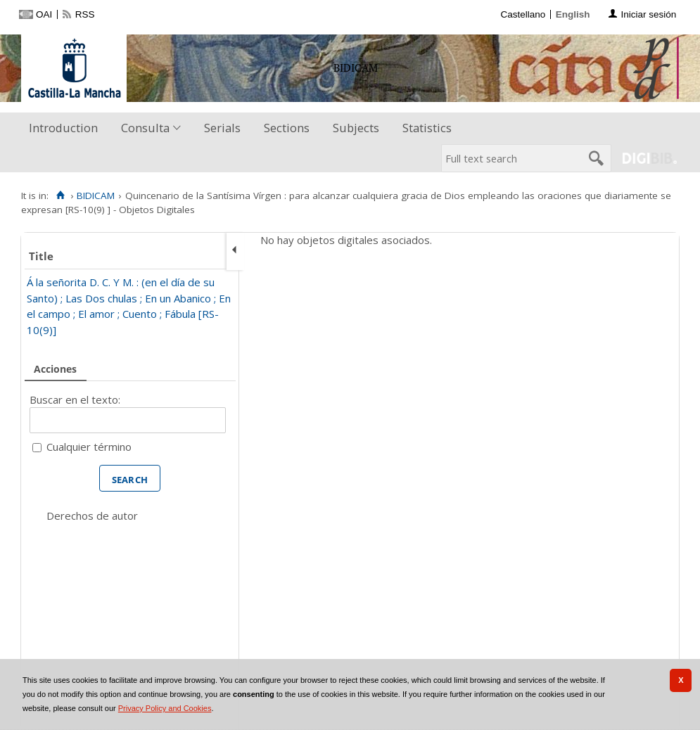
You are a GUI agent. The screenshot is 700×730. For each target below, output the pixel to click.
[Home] (60, 196)
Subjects (356, 128)
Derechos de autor (92, 516)
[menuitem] (66, 128)
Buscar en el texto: (75, 399)
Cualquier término (89, 447)
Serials (222, 128)
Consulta (145, 128)
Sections (287, 128)
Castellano (523, 14)
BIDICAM (96, 196)
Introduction (63, 128)
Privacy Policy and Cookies (165, 708)
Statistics (427, 128)
